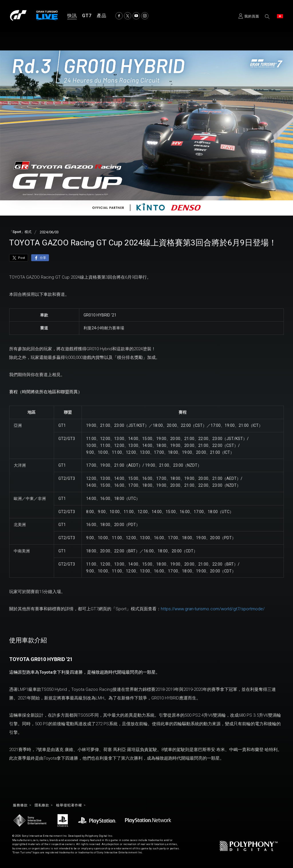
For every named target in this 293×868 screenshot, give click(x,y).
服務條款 (21, 806)
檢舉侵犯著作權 (76, 806)
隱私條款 (45, 806)
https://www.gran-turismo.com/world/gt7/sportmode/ (213, 609)
